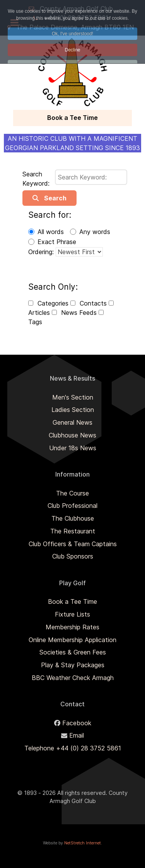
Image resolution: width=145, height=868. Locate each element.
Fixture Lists (72, 614)
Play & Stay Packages (73, 665)
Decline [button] (72, 50)
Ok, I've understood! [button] (72, 34)
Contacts (90, 303)
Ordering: (42, 252)
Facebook (77, 723)
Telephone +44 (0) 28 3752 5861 (73, 748)
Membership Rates (72, 627)
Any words (95, 232)
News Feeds (75, 313)
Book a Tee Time (72, 118)
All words (51, 232)
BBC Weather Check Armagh (73, 678)
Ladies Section (73, 410)
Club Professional (72, 506)
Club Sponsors (73, 556)
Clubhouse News (72, 435)
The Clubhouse (73, 518)
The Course (72, 493)
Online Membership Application (72, 640)
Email (77, 735)
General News (72, 422)
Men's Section (73, 397)
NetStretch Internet (83, 843)
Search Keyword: (36, 179)
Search (49, 198)
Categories (49, 303)
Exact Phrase (57, 242)
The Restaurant (73, 531)
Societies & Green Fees (73, 652)
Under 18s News (73, 448)
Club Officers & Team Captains (73, 544)
